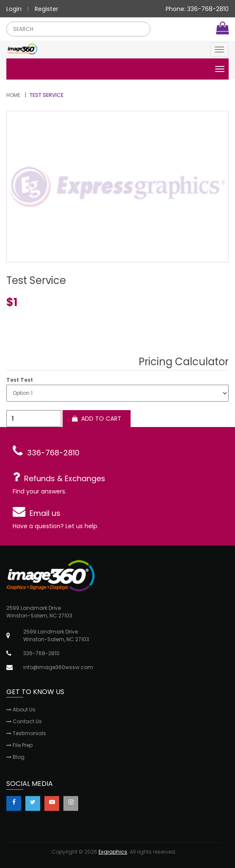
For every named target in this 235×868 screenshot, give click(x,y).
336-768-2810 (53, 453)
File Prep (19, 745)
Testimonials (26, 733)
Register (46, 9)
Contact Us (24, 721)
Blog (15, 757)
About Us (21, 710)
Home (13, 95)
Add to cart (97, 419)
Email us (45, 513)
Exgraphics (113, 852)
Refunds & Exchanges (65, 478)
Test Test (20, 380)
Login (14, 9)
